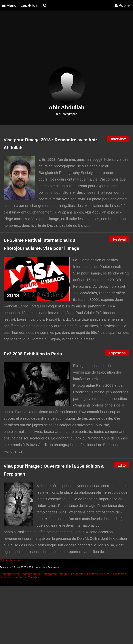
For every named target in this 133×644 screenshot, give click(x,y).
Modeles (33, 577)
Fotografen (78, 574)
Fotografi (63, 574)
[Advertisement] (66, 41)
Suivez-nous (55, 567)
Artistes (105, 574)
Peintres (93, 574)
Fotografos (49, 574)
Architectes (119, 574)
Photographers (30, 574)
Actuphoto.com (13, 560)
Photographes (10, 574)
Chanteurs (19, 577)
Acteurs (5, 577)
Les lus (29, 5)
